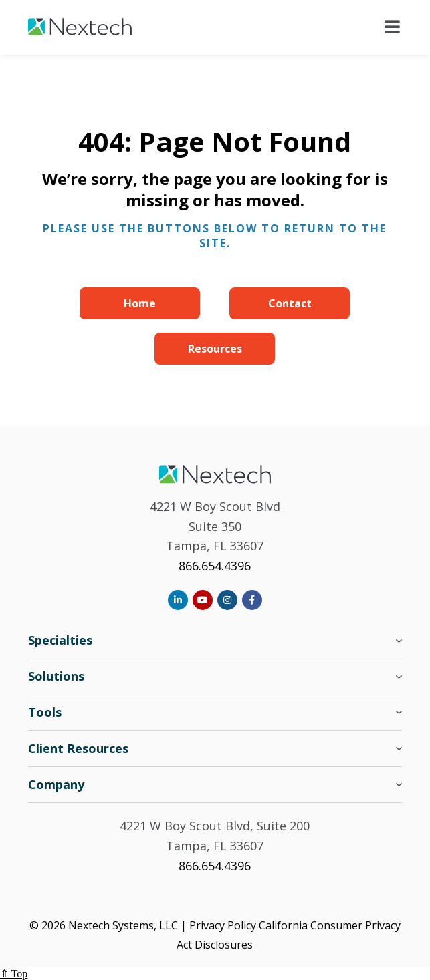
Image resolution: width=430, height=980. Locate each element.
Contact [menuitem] (290, 303)
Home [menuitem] (140, 303)
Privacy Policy (223, 925)
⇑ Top (14, 974)
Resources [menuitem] (215, 349)
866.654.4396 (215, 566)
